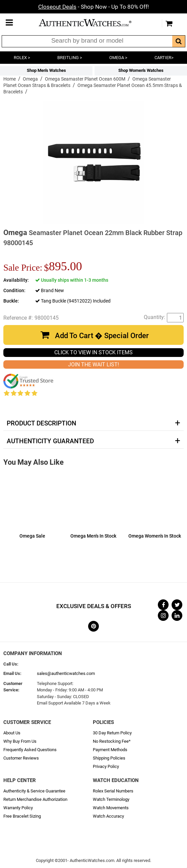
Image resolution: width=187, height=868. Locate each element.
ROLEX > (22, 58)
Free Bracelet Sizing (22, 816)
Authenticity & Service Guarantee (34, 791)
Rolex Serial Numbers (113, 791)
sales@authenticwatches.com (66, 673)
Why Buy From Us (20, 741)
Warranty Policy (18, 808)
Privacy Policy (106, 766)
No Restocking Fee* (112, 741)
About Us (12, 733)
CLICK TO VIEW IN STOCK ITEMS (93, 352)
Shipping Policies (109, 758)
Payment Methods (110, 750)
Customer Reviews (21, 758)
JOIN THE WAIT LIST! (93, 364)
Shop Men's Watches (46, 70)
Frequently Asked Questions (30, 750)
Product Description (41, 423)
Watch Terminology (111, 799)
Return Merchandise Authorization (35, 799)
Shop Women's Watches (141, 70)
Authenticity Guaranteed (50, 441)
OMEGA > (118, 58)
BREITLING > (70, 58)
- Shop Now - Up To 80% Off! (93, 7)
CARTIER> (164, 58)
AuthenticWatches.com (92, 23)
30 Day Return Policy (112, 733)
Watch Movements (111, 808)
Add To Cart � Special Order (102, 336)
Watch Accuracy (108, 816)
